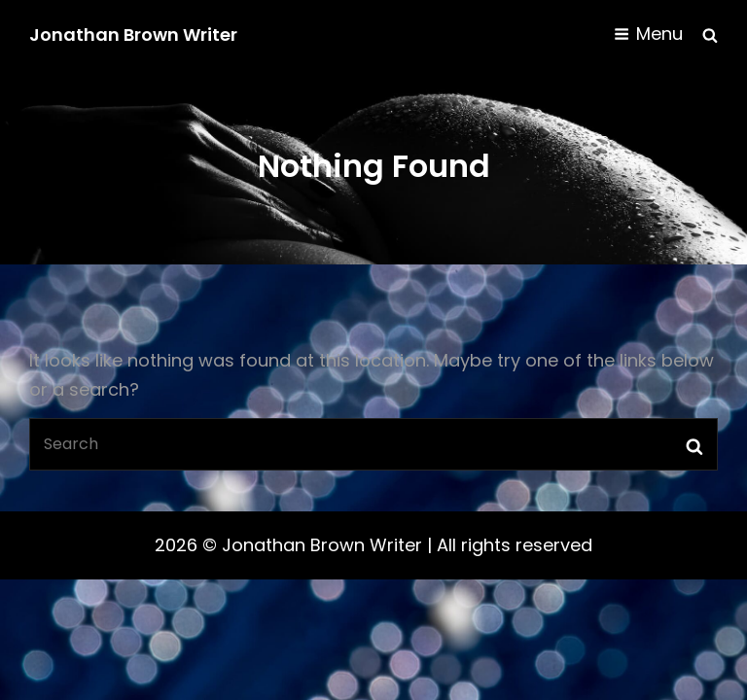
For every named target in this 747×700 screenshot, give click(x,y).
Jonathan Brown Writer (133, 35)
